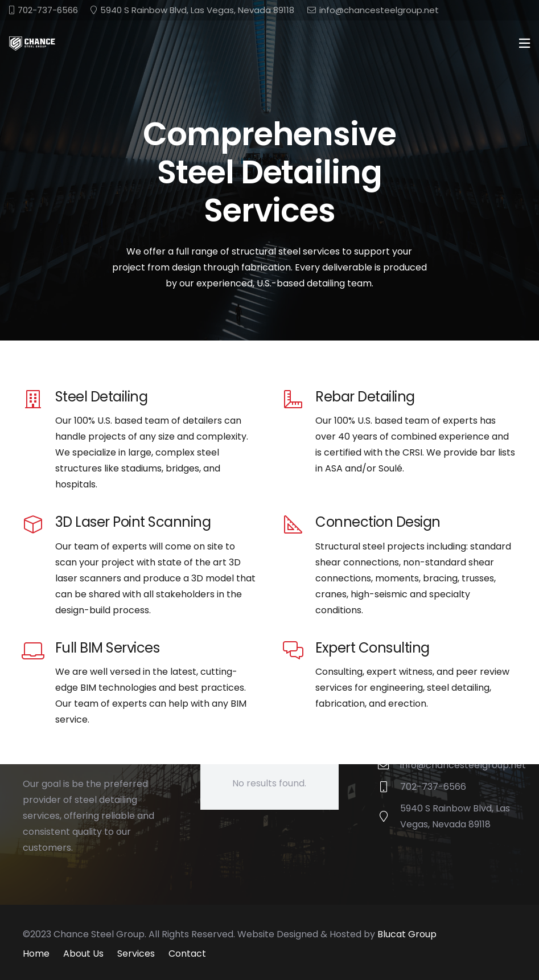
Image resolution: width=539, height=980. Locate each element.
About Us (83, 954)
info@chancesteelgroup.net (463, 765)
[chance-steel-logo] (32, 44)
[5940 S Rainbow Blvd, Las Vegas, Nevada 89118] (389, 816)
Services (136, 954)
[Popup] (524, 44)
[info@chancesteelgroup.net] (389, 765)
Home (36, 954)
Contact (187, 954)
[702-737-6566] (389, 787)
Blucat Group (407, 934)
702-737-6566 (433, 787)
